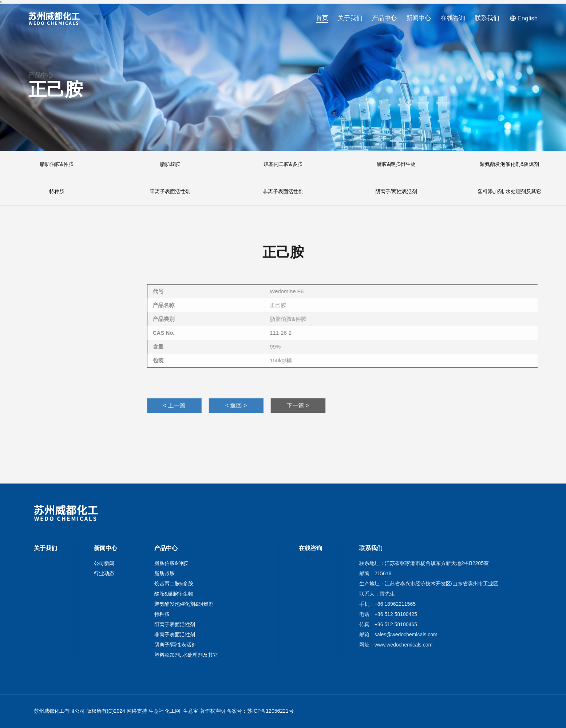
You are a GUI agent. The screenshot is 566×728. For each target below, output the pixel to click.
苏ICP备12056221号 (270, 711)
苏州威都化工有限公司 (59, 711)
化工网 (173, 711)
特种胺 (162, 614)
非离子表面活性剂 (175, 634)
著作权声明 (213, 711)
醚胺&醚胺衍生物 (174, 594)
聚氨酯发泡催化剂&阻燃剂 (184, 604)
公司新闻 (104, 563)
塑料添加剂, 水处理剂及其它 (186, 655)
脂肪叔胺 (165, 573)
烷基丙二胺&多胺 (174, 584)
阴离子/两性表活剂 (175, 645)
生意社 (156, 711)
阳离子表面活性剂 (175, 624)
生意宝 (191, 711)
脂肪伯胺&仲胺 (171, 563)
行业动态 (104, 573)
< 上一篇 (503, 405)
